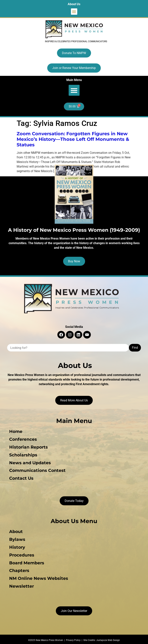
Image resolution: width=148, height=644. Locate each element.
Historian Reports (28, 447)
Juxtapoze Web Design (108, 638)
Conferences (22, 439)
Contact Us (21, 477)
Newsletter (21, 584)
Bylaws (17, 538)
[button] (74, 12)
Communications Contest (37, 470)
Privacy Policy (73, 638)
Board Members (26, 561)
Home (15, 431)
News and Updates (29, 462)
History (17, 546)
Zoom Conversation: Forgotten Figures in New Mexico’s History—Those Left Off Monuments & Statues (73, 139)
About (15, 530)
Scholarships (23, 454)
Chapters (19, 569)
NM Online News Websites (38, 576)
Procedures (21, 553)
